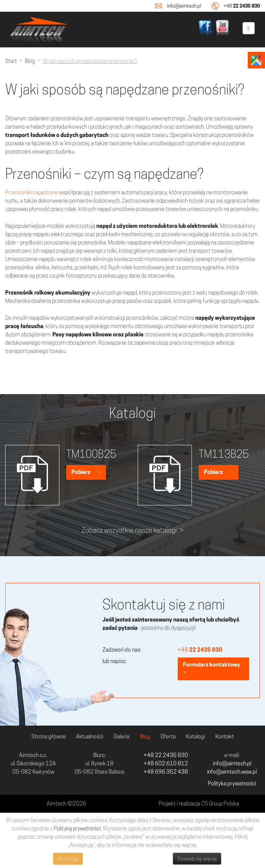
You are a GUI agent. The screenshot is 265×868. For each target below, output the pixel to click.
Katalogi (195, 736)
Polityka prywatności (232, 783)
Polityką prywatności (77, 828)
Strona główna (48, 736)
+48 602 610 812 (166, 763)
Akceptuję (68, 859)
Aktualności (90, 736)
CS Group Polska (220, 804)
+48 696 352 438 (166, 772)
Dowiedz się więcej (197, 859)
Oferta (168, 736)
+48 (242, 6)
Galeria (121, 736)
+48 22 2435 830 (166, 755)
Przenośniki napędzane (32, 192)
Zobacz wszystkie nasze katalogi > (132, 530)
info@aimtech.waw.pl (232, 772)
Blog (145, 736)
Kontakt (225, 736)
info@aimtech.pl (184, 6)
